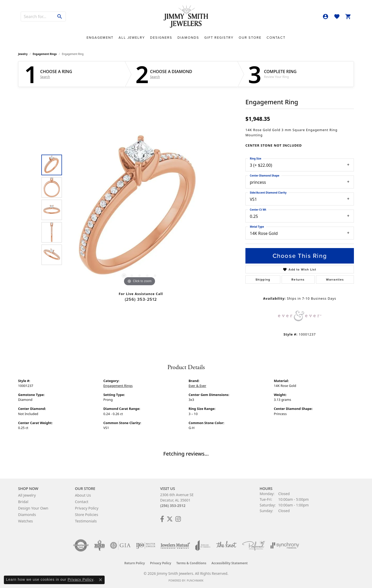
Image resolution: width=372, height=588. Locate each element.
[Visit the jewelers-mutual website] (175, 545)
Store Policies (87, 515)
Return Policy (135, 563)
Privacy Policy (87, 508)
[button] (326, 17)
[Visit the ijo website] (146, 545)
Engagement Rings (45, 54)
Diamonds (188, 38)
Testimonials (86, 521)
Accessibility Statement (229, 563)
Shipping (263, 280)
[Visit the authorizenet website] (81, 545)
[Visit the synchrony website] (285, 545)
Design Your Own (33, 508)
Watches (25, 521)
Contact (276, 38)
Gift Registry (219, 38)
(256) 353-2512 (141, 299)
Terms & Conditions (191, 563)
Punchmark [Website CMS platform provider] (195, 581)
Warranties (335, 280)
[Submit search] (60, 17)
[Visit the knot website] (226, 545)
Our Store (250, 38)
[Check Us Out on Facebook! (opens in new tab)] (162, 519)
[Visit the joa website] (203, 545)
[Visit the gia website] (120, 545)
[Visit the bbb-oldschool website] (99, 545)
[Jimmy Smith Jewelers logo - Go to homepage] (186, 17)
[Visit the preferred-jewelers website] (254, 545)
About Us (83, 495)
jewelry (23, 54)
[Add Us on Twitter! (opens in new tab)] (170, 519)
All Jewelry (132, 38)
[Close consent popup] (100, 580)
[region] (139, 210)
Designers (161, 38)
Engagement (100, 38)
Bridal (23, 502)
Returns (298, 280)
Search (45, 77)
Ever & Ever (197, 386)
